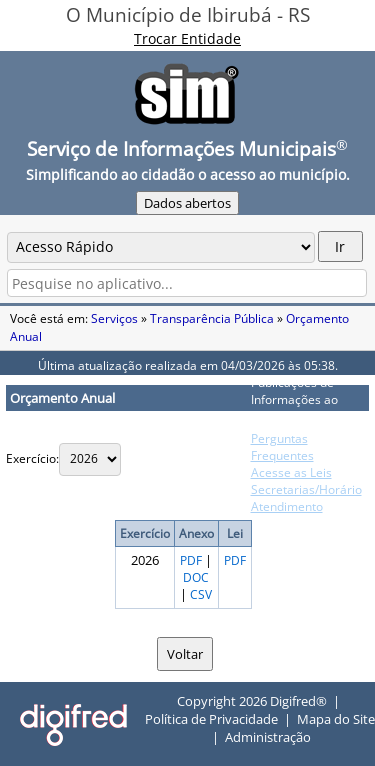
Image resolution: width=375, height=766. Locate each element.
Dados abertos (187, 203)
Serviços (114, 318)
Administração (268, 737)
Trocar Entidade (187, 38)
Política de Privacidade (211, 719)
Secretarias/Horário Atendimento (306, 498)
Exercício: (32, 458)
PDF (191, 560)
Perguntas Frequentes (282, 447)
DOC (196, 577)
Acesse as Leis (291, 472)
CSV (201, 594)
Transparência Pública (212, 318)
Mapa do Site (336, 719)
